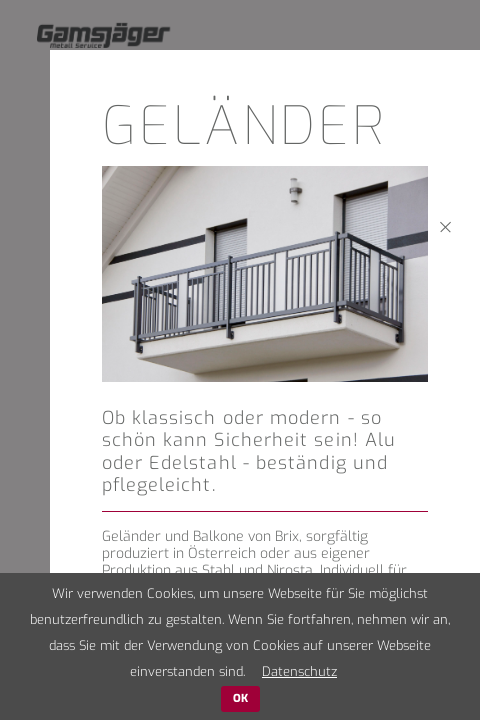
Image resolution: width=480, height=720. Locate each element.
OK (240, 698)
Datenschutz (299, 671)
